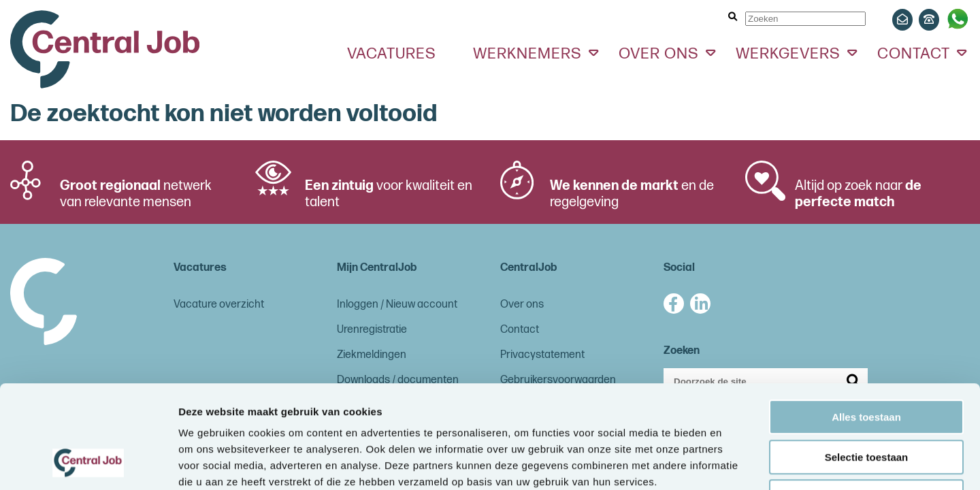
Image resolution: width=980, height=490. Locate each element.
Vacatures (392, 54)
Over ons (659, 54)
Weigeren (866, 403)
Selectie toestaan (867, 364)
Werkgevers (788, 54)
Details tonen (735, 463)
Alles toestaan (866, 324)
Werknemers (527, 54)
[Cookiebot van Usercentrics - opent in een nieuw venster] (88, 463)
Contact (914, 54)
